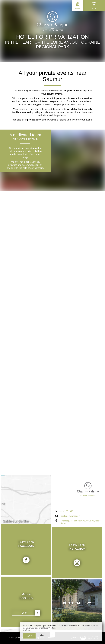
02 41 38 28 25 (67, 511)
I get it (29, 636)
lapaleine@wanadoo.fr (70, 516)
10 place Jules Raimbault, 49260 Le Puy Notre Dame (80, 522)
